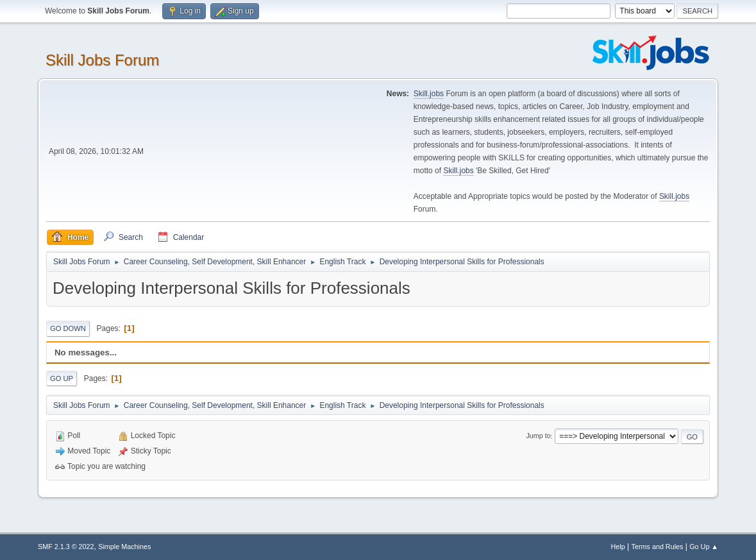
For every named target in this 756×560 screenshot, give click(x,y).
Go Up (62, 378)
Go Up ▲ (704, 547)
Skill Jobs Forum (102, 60)
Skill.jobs (429, 94)
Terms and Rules (658, 547)
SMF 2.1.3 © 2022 (66, 547)
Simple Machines (124, 547)
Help (618, 547)
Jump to (538, 436)
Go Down (68, 328)
